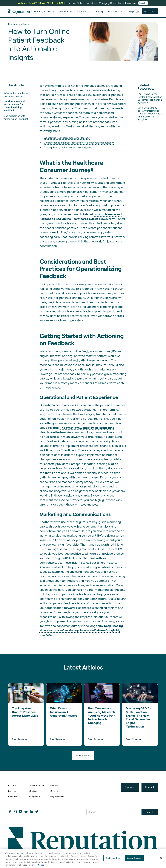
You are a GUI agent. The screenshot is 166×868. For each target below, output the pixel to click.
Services (12, 791)
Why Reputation (37, 785)
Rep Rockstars (57, 797)
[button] (44, 11)
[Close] (161, 858)
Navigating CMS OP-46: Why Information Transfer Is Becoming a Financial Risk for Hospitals (150, 114)
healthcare (100, 95)
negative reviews (51, 468)
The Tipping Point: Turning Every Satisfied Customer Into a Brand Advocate (150, 98)
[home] (19, 11)
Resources (13, 797)
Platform (12, 785)
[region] (83, 858)
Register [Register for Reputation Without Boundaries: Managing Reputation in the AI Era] (143, 3)
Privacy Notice (37, 865)
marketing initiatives (97, 567)
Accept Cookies (134, 858)
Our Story (34, 791)
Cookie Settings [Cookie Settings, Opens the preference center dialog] (113, 858)
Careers (54, 791)
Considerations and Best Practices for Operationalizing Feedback (14, 106)
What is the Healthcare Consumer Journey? (16, 94)
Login (132, 11)
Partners (54, 785)
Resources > (14, 24)
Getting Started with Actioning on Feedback (16, 117)
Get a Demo (150, 11)
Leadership (35, 797)
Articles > (25, 24)
